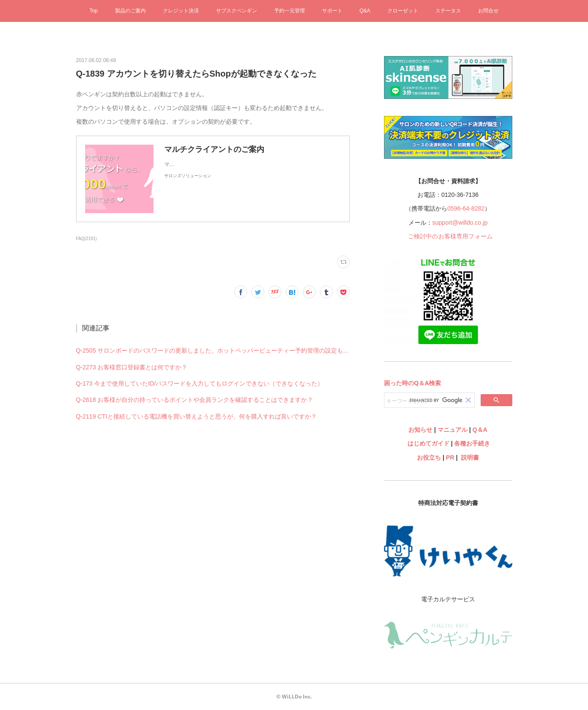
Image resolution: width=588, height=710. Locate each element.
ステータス (448, 11)
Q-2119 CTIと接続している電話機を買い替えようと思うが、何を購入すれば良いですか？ (196, 416)
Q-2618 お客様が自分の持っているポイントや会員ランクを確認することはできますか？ (195, 400)
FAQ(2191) (87, 239)
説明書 (470, 457)
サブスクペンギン (236, 11)
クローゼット (403, 11)
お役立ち (429, 457)
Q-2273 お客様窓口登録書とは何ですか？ (132, 367)
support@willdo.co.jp (460, 223)
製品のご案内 (130, 11)
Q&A (365, 11)
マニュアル (452, 430)
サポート (332, 11)
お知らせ (420, 430)
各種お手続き (472, 443)
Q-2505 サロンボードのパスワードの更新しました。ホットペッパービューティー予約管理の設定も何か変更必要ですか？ (213, 351)
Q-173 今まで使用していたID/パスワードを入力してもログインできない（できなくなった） (200, 383)
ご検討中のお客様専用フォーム (451, 236)
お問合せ (488, 11)
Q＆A (480, 430)
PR (450, 457)
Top (93, 11)
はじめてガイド (428, 443)
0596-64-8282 (466, 208)
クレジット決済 (181, 11)
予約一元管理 (290, 11)
